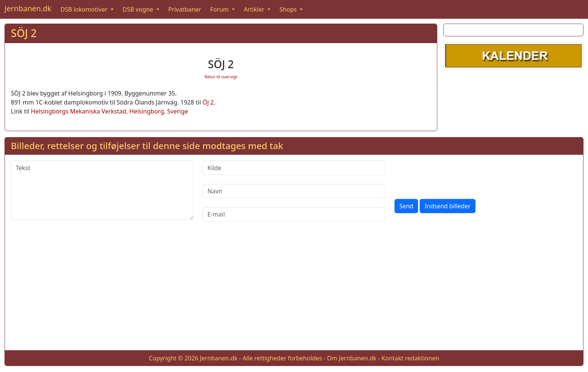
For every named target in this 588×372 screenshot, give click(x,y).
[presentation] (451, 175)
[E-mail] (294, 214)
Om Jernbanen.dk (352, 358)
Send (406, 206)
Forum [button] (220, 9)
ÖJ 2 (208, 102)
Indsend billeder (447, 206)
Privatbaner (185, 9)
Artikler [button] (255, 9)
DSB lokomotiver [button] (85, 9)
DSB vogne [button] (139, 9)
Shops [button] (289, 9)
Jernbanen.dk (28, 8)
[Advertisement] (294, 292)
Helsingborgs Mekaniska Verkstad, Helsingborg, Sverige (109, 111)
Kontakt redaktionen (410, 358)
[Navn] (294, 191)
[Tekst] (102, 190)
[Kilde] (294, 168)
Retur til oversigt (221, 77)
